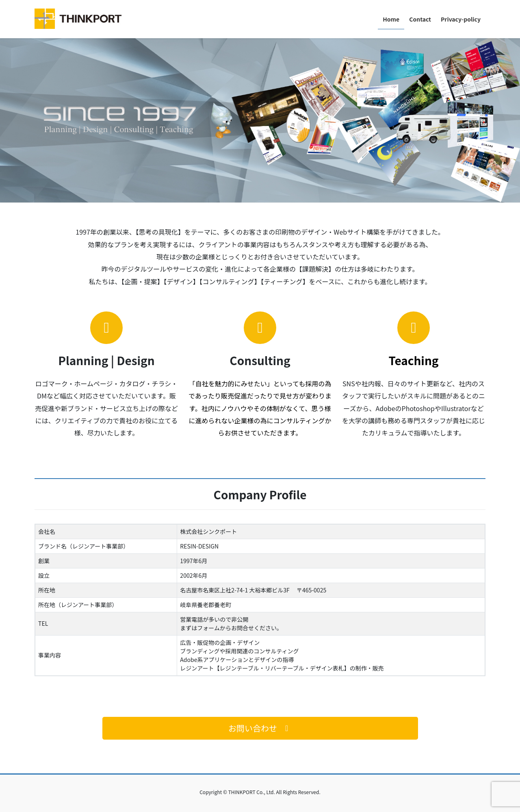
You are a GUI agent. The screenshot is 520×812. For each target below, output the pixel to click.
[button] (260, 728)
